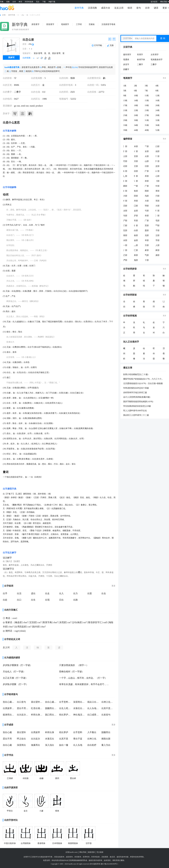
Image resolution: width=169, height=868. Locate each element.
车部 (136, 221)
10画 (136, 96)
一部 (125, 245)
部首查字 (50, 24)
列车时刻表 (29, 2)
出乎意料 (78, 732)
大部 (147, 201)
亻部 (136, 151)
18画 (136, 105)
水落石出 (50, 739)
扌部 (125, 151)
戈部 (147, 235)
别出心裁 (7, 732)
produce (39, 106)
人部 (157, 245)
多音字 (126, 64)
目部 (136, 171)
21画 (125, 110)
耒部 (136, 255)
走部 (136, 211)
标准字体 (141, 60)
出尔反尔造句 (23, 715)
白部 (136, 230)
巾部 (157, 186)
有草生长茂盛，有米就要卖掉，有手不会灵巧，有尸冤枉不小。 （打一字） (84, 684)
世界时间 (86, 857)
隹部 (136, 235)
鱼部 (136, 191)
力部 (125, 196)
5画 (125, 91)
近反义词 (119, 8)
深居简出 (21, 745)
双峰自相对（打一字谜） (72, 672)
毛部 (157, 221)
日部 (147, 166)
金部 (136, 240)
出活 (19, 593)
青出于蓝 (78, 739)
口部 (157, 146)
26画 (136, 115)
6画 (135, 91)
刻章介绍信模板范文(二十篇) (136, 374)
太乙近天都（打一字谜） (15, 678)
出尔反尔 (35, 739)
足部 (157, 166)
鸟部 (147, 196)
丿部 (125, 250)
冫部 (157, 216)
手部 (157, 240)
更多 (114, 586)
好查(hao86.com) (72, 852)
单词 (20, 2)
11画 (147, 96)
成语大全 (106, 8)
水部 (125, 240)
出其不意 (64, 739)
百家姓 (92, 24)
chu (23, 15)
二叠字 (17, 92)
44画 (136, 130)
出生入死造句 (65, 708)
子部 (157, 230)
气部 (147, 255)
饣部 (136, 226)
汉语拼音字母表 (108, 24)
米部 (147, 181)
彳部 (125, 201)
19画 (147, 105)
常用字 (140, 55)
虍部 (125, 260)
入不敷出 (92, 732)
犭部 (136, 176)
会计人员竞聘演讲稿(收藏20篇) (137, 397)
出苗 (90, 593)
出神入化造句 (108, 702)
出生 (33, 600)
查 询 (163, 38)
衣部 (147, 216)
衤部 (157, 171)
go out (17, 106)
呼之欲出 (21, 739)
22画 (136, 110)
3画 (146, 86)
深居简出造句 (80, 702)
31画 (147, 120)
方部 (147, 245)
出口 (19, 600)
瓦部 (125, 230)
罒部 (157, 226)
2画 (135, 86)
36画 (157, 125)
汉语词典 (92, 8)
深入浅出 (50, 745)
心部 (157, 176)
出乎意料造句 (65, 702)
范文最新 (100, 852)
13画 (125, 101)
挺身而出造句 (9, 715)
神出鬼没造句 (80, 715)
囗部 (136, 206)
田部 (136, 196)
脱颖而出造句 (51, 708)
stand (32, 106)
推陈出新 (106, 739)
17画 (125, 105)
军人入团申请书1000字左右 (135, 411)
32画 (157, 120)
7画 (146, 91)
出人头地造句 (94, 708)
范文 (38, 2)
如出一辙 (64, 745)
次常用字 (155, 55)
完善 (110, 45)
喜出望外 (21, 732)
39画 (125, 130)
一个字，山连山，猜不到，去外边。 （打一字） (83, 678)
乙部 (125, 255)
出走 (47, 593)
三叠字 (154, 64)
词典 (8, 2)
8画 (157, 91)
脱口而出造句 (51, 715)
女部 (147, 151)
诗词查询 (78, 857)
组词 (130, 8)
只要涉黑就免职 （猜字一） (74, 665)
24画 (157, 110)
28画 (157, 115)
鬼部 (136, 260)
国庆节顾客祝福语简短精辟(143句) (138, 402)
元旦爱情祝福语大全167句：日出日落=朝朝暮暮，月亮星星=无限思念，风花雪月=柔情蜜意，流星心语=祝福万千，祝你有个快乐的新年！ (144, 384)
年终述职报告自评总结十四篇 (136, 388)
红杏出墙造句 (37, 708)
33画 (125, 125)
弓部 (147, 211)
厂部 (147, 221)
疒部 (147, 171)
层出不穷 (7, 739)
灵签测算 (105, 857)
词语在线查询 (59, 857)
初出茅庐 (64, 732)
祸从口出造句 (94, 702)
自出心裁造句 (51, 702)
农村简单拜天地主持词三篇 (135, 393)
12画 (157, 96)
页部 (147, 226)
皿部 (147, 230)
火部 (147, 156)
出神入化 (92, 739)
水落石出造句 (80, 708)
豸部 (147, 250)
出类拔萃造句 (9, 708)
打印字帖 (98, 45)
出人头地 (78, 745)
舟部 (136, 201)
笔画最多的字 (157, 60)
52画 (157, 130)
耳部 (157, 201)
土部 (125, 156)
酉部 (125, 186)
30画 (136, 120)
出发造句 (106, 715)
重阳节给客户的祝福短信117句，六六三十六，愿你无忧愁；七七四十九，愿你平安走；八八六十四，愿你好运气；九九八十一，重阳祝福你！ (144, 379)
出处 (5, 600)
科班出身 (50, 732)
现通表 (126, 60)
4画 (157, 86)
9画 (125, 96)
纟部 (125, 181)
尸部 (125, 221)
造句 (139, 8)
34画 (136, 125)
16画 (157, 101)
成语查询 (69, 857)
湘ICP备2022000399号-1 (109, 864)
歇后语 (112, 857)
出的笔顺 (26, 58)
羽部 (147, 206)
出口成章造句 (94, 715)
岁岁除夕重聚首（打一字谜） (17, 665)
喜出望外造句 (37, 702)
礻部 (125, 191)
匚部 (136, 250)
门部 (125, 226)
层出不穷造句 (23, 708)
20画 (157, 105)
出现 (47, 600)
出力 (75, 593)
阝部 (157, 161)
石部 (125, 166)
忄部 (157, 156)
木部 (136, 146)
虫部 (157, 151)
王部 (136, 166)
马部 (125, 216)
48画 (147, 130)
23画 (147, 110)
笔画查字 (65, 24)
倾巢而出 (35, 745)
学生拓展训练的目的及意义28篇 (137, 406)
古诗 (14, 2)
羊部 (147, 240)
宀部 (136, 186)
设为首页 (154, 2)
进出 (33, 593)
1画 (125, 86)
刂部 (157, 181)
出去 (104, 593)
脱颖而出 (106, 732)
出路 (75, 600)
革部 (157, 191)
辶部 (125, 176)
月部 (136, 161)
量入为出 (106, 745)
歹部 (136, 216)
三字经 (79, 24)
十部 (147, 260)
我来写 (11, 57)
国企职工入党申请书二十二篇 (136, 415)
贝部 (125, 206)
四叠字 (126, 69)
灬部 (136, 245)
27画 (147, 115)
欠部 (157, 206)
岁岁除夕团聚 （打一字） (15, 684)
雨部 (147, 191)
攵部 (125, 211)
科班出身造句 (37, 715)
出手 (5, 593)
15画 (147, 101)
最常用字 (127, 55)
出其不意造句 (108, 708)
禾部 (147, 176)
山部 (147, 161)
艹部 (147, 146)
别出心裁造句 (9, 702)
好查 (4, 15)
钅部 (125, 171)
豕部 (157, 250)
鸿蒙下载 (52, 2)
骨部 (125, 235)
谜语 (156, 8)
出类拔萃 (35, 732)
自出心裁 (7, 745)
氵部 (125, 146)
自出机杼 (92, 745)
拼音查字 (35, 24)
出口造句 (21, 702)
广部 (147, 186)
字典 (2, 2)
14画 (136, 101)
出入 (61, 593)
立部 (157, 235)
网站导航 (83, 852)
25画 (125, 115)
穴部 (157, 196)
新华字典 (79, 8)
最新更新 (91, 852)
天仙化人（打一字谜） (14, 672)
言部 (136, 156)
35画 (147, 125)
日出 (61, 600)
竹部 (125, 161)
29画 (125, 120)
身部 (157, 255)
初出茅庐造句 (65, 715)
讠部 (136, 181)
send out (24, 106)
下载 (44, 2)
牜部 (157, 211)
